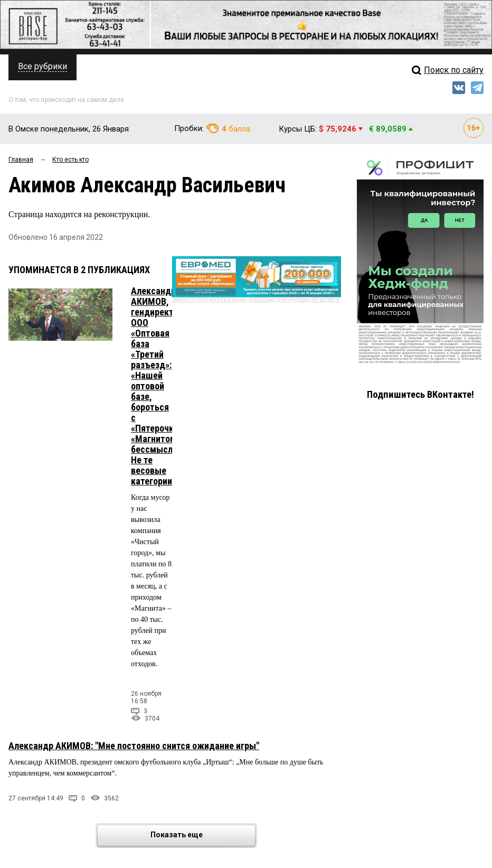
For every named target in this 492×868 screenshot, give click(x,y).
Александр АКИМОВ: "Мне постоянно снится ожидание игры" (134, 746)
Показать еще (202, 836)
